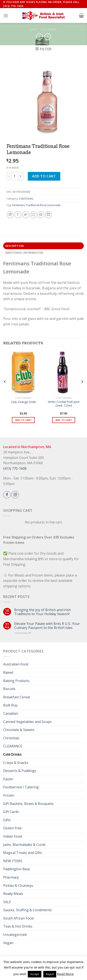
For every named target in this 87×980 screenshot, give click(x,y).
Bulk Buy (10, 705)
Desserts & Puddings (20, 771)
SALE (7, 902)
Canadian (11, 713)
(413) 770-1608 (15, 468)
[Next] (82, 390)
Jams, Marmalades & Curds (24, 845)
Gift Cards (11, 812)
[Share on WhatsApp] (10, 215)
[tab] (43, 246)
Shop (34, 30)
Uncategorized (15, 935)
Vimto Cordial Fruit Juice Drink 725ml (64, 404)
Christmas (11, 738)
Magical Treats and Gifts (23, 853)
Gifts (7, 820)
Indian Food (13, 836)
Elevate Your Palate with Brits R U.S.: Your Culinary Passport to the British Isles (47, 626)
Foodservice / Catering (21, 787)
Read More (65, 974)
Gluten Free (12, 828)
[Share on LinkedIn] (48, 215)
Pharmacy (11, 877)
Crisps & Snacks (16, 763)
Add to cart (44, 176)
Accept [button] (35, 974)
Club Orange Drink (23, 402)
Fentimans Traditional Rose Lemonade (36, 205)
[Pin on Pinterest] (41, 215)
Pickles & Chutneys (18, 886)
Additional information (24, 253)
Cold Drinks (48, 30)
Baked (8, 672)
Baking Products (16, 681)
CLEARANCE (13, 746)
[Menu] (6, 16)
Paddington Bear (17, 869)
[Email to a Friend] (33, 215)
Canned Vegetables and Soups (27, 722)
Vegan (8, 943)
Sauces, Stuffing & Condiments (27, 910)
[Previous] (5, 390)
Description (15, 246)
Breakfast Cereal (17, 697)
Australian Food (16, 664)
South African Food (18, 918)
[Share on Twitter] (26, 215)
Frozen (9, 795)
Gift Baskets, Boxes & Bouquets (28, 804)
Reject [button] (50, 974)
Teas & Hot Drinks (18, 926)
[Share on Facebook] (18, 215)
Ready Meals (13, 894)
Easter (8, 779)
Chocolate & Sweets (19, 730)
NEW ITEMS (13, 861)
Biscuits (9, 689)
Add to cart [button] (23, 420)
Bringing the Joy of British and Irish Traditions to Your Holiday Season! (42, 612)
